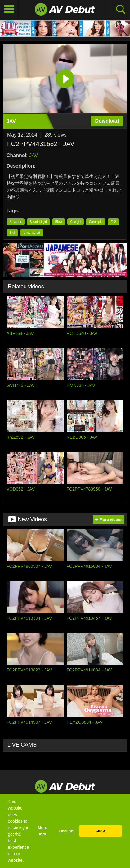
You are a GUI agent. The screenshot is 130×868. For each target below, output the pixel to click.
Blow (59, 222)
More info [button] (43, 831)
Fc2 (113, 222)
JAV (34, 155)
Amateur (16, 222)
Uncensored (32, 233)
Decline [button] (66, 831)
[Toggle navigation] (9, 9)
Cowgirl (76, 222)
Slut (12, 233)
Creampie (96, 222)
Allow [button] (101, 831)
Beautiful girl (38, 222)
